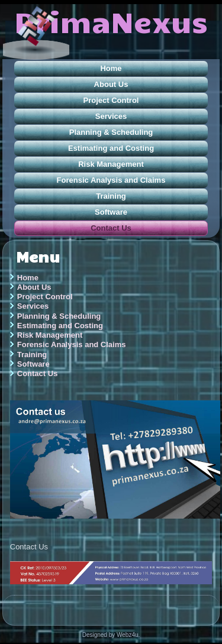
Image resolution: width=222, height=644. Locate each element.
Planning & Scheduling (111, 132)
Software (111, 212)
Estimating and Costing (111, 148)
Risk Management (111, 164)
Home (111, 68)
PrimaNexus (111, 21)
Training (111, 196)
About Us (111, 84)
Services (111, 116)
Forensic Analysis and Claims (111, 180)
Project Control (111, 100)
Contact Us (111, 228)
